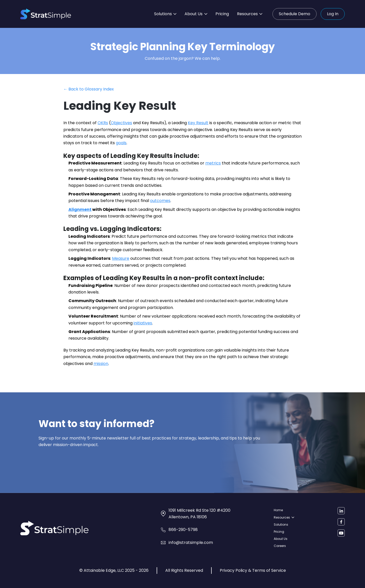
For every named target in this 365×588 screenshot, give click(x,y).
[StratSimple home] (46, 14)
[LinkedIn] (341, 511)
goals (121, 143)
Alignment (80, 209)
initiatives (143, 323)
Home (278, 510)
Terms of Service (269, 570)
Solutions (165, 14)
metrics (213, 163)
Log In (333, 14)
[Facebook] (341, 522)
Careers (280, 546)
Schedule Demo (295, 14)
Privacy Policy (233, 570)
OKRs (103, 123)
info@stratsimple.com (191, 543)
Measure (121, 258)
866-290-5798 (183, 530)
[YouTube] (341, 533)
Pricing (222, 14)
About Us (196, 14)
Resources (250, 14)
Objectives (121, 123)
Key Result (198, 123)
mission (101, 364)
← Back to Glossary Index (89, 89)
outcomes (160, 201)
